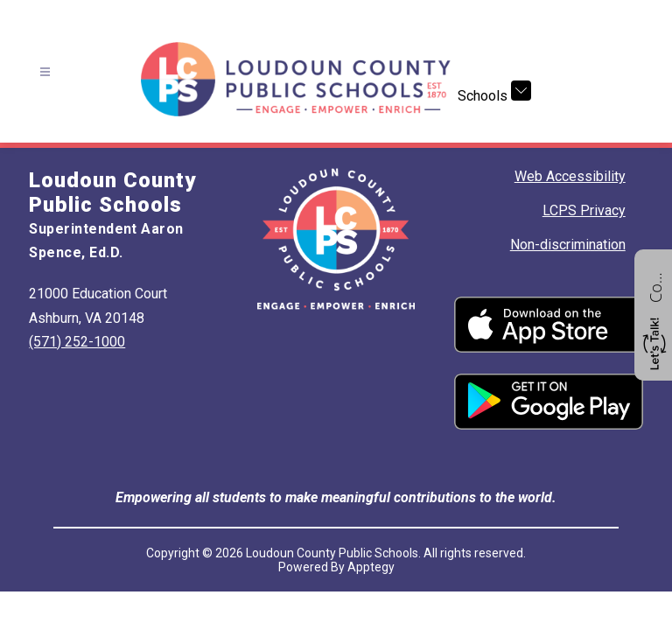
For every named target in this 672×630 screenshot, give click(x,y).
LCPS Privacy (584, 210)
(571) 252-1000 (77, 342)
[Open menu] (45, 72)
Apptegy (371, 567)
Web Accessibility (570, 176)
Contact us (655, 285)
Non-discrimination (568, 245)
